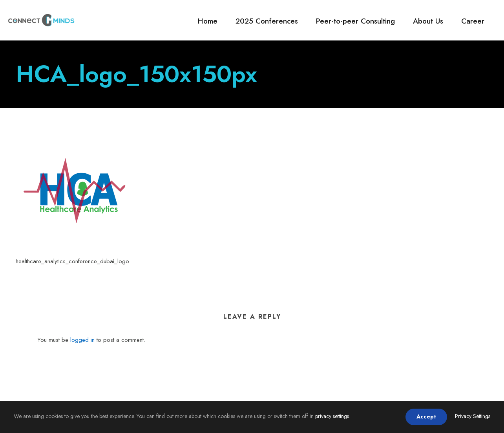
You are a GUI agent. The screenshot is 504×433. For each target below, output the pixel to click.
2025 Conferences (267, 21)
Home (208, 21)
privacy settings (332, 416)
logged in (82, 340)
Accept (426, 416)
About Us (428, 21)
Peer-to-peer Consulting (355, 21)
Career (473, 21)
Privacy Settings (473, 416)
